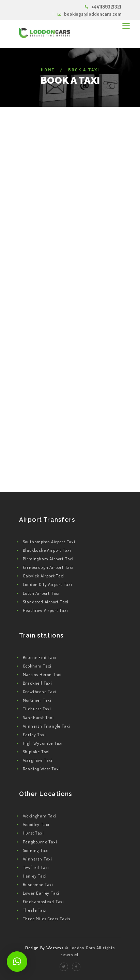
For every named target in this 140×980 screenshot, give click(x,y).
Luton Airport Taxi (41, 593)
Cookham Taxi (37, 666)
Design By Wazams (44, 948)
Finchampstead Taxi (43, 901)
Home (48, 70)
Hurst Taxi (33, 833)
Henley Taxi (35, 876)
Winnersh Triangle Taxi (47, 726)
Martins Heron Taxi (42, 674)
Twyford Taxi (36, 867)
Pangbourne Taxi (40, 842)
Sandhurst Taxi (38, 717)
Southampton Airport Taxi (49, 542)
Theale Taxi (35, 910)
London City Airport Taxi (48, 584)
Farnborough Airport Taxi (48, 567)
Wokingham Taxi (40, 816)
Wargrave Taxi (38, 760)
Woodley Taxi (36, 824)
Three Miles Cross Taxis (46, 919)
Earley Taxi (34, 734)
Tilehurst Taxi (37, 709)
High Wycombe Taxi (43, 743)
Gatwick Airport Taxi (44, 576)
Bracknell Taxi (37, 683)
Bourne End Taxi (40, 657)
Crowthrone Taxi (40, 691)
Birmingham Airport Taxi (48, 559)
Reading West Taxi (42, 769)
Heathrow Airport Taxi (45, 610)
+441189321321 (106, 7)
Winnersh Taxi (37, 859)
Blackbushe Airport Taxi (47, 550)
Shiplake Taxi (36, 752)
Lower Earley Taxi (41, 893)
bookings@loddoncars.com (93, 14)
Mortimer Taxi (37, 700)
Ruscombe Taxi (38, 884)
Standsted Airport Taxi (46, 602)
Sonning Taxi (36, 850)
